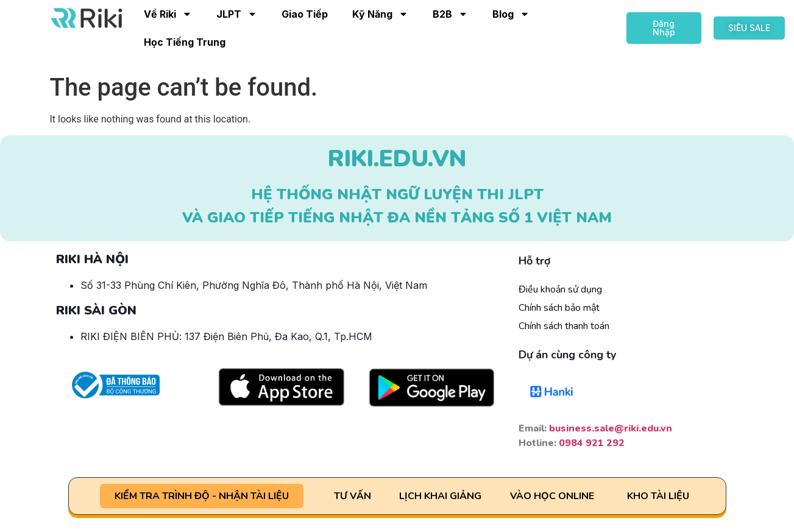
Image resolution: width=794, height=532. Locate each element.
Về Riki (168, 14)
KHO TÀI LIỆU (658, 496)
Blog (511, 14)
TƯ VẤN (353, 496)
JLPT (237, 14)
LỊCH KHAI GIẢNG (440, 496)
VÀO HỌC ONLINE (552, 496)
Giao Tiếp (305, 14)
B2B (450, 14)
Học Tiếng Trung (185, 42)
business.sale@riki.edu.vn (611, 428)
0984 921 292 (592, 443)
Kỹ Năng (380, 14)
